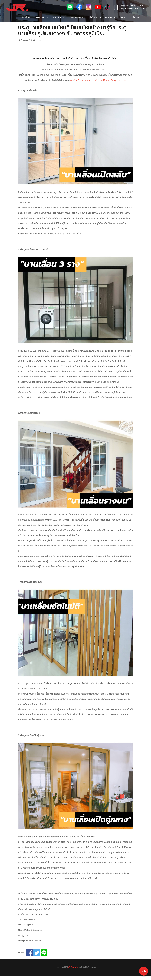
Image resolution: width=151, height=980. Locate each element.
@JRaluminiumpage (32, 935)
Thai (137, 17)
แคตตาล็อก (41, 17)
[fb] (79, 8)
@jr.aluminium (29, 940)
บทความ (109, 17)
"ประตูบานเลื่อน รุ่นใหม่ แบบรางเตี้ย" (65, 234)
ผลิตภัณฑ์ (58, 17)
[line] (70, 8)
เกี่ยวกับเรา (26, 17)
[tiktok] (107, 8)
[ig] (88, 8)
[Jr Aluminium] (17, 7)
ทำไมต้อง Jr (95, 17)
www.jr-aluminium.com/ (30, 945)
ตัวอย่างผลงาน (76, 17)
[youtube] (98, 8)
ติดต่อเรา (124, 17)
